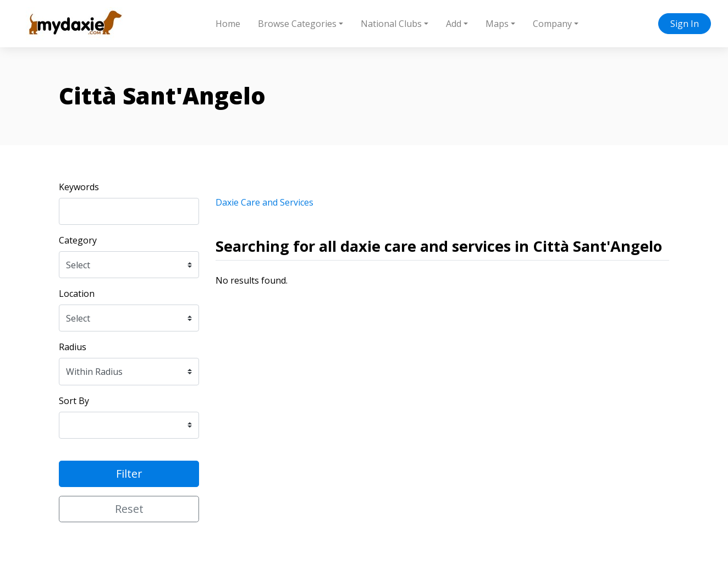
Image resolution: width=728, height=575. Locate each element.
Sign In (685, 24)
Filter (129, 474)
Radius (73, 347)
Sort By (74, 401)
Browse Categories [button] (297, 24)
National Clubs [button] (391, 24)
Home (228, 24)
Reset (129, 509)
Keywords (79, 187)
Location (77, 294)
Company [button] (552, 24)
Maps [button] (497, 24)
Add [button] (454, 24)
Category (78, 240)
